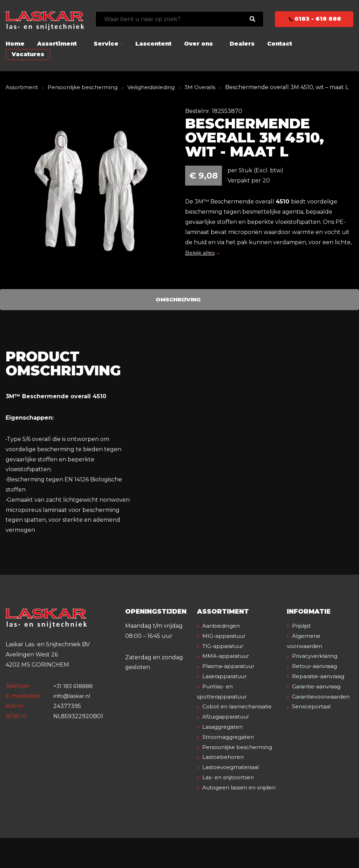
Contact (280, 44)
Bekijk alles (203, 263)
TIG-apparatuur (225, 656)
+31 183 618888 (74, 696)
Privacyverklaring (317, 666)
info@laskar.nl (73, 706)
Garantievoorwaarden (323, 706)
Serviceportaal (313, 717)
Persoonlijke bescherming (86, 87)
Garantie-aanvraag (318, 697)
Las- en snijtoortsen (230, 798)
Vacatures (28, 54)
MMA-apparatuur (227, 666)
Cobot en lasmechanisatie (238, 717)
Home (15, 44)
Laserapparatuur (226, 686)
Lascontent (153, 44)
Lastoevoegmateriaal (232, 787)
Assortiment (57, 44)
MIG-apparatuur (226, 646)
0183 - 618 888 (314, 19)
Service (106, 44)
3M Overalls (209, 87)
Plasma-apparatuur (230, 676)
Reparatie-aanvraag (320, 686)
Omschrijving (178, 309)
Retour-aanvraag (316, 676)
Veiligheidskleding (158, 87)
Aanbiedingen (222, 636)
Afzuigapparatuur (228, 727)
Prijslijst (303, 636)
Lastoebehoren (224, 777)
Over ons (198, 44)
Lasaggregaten (224, 737)
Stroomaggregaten (230, 747)
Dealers (242, 44)
